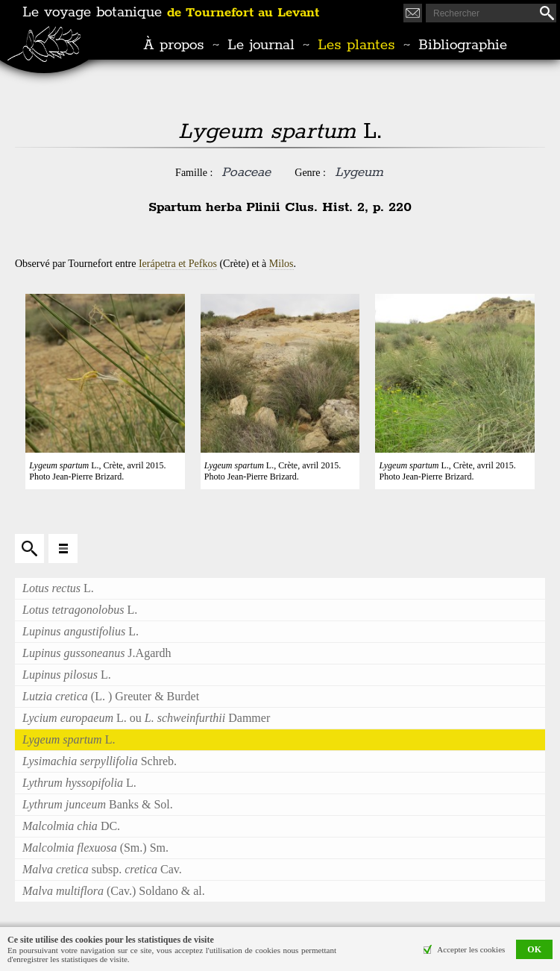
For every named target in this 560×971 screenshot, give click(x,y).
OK (534, 949)
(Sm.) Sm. (95, 848)
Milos (281, 264)
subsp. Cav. (102, 869)
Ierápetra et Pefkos (178, 264)
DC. (71, 826)
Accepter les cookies (471, 949)
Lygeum (359, 172)
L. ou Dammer (146, 718)
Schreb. (100, 761)
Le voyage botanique (171, 13)
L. (58, 588)
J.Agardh (97, 653)
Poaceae (246, 172)
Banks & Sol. (98, 804)
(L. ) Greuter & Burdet (111, 696)
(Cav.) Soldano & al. (114, 891)
